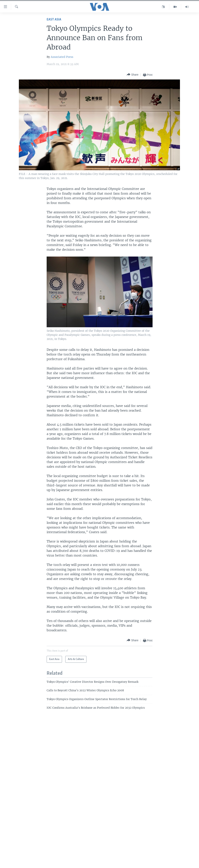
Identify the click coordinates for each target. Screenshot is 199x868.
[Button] (133, 75)
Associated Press (62, 57)
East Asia (54, 20)
